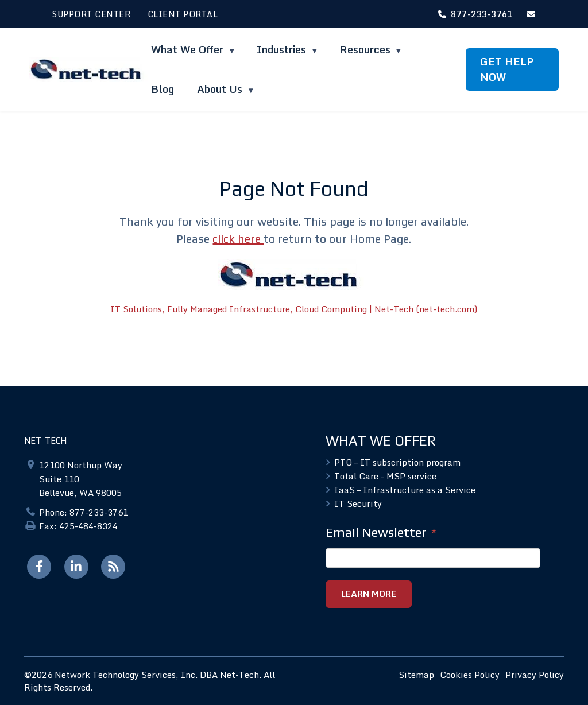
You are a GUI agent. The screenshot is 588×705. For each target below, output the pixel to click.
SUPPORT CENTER (91, 14)
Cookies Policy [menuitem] (470, 674)
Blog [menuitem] (163, 89)
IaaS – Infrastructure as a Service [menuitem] (405, 490)
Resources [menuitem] (365, 49)
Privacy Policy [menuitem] (535, 674)
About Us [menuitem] (221, 89)
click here (238, 239)
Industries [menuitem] (283, 49)
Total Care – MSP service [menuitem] (385, 476)
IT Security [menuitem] (358, 503)
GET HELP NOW (507, 69)
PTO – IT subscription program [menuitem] (397, 462)
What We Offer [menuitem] (189, 49)
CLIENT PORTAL (183, 14)
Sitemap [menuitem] (416, 674)
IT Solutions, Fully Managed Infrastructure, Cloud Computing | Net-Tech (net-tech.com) (294, 309)
